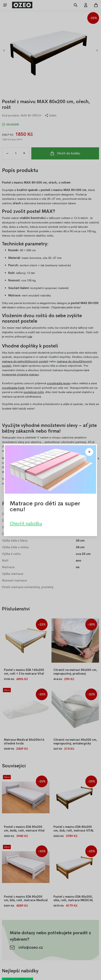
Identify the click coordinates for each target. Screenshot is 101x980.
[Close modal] (89, 452)
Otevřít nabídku (26, 523)
